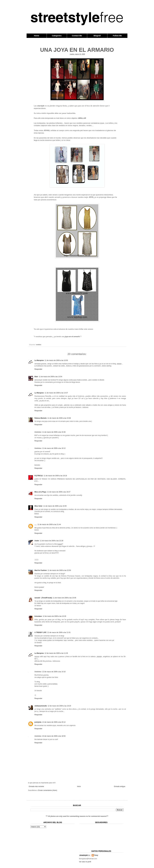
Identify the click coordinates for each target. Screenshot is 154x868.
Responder (38, 369)
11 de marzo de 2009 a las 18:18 (55, 476)
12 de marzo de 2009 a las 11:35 (56, 653)
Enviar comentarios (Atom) (48, 790)
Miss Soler (39, 506)
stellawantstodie (41, 706)
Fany (96, 855)
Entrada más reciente (36, 786)
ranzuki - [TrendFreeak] (43, 598)
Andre (37, 541)
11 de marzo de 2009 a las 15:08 (59, 418)
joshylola (38, 722)
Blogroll (97, 36)
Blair (36, 377)
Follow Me (117, 36)
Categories (57, 36)
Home (37, 36)
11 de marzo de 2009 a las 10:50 (56, 360)
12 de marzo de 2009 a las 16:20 (59, 706)
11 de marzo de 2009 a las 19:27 (59, 492)
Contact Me (77, 36)
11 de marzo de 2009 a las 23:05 (65, 598)
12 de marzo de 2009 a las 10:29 (54, 616)
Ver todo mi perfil (85, 862)
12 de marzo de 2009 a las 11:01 (59, 632)
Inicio (79, 786)
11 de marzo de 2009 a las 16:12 (54, 448)
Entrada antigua (120, 786)
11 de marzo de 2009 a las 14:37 (56, 393)
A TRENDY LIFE (41, 632)
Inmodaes (38, 616)
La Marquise (39, 360)
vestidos (39, 345)
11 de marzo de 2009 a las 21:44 (49, 524)
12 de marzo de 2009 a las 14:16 (54, 672)
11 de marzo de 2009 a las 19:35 (55, 506)
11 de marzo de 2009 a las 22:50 (59, 570)
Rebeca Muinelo (41, 418)
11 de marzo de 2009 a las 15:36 (54, 432)
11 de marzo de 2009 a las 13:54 (50, 377)
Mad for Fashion (41, 570)
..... (36, 524)
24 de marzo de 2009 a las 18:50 (54, 736)
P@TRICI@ (39, 476)
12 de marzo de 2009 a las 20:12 (54, 722)
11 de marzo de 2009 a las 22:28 (51, 541)
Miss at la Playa (40, 492)
